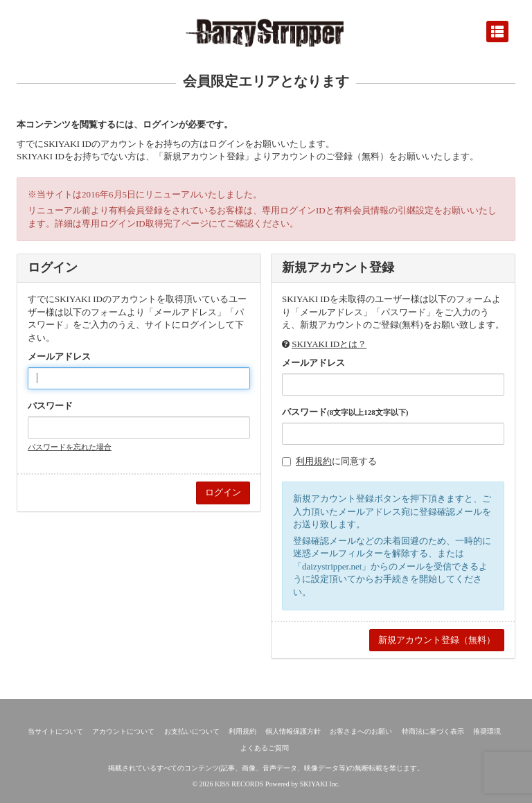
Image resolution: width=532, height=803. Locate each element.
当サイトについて (55, 731)
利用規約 (314, 461)
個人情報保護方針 (293, 731)
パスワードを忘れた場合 (70, 447)
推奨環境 (487, 731)
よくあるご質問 (265, 748)
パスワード (50, 406)
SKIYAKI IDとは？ (329, 344)
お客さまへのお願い (361, 731)
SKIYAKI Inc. (320, 784)
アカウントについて (123, 731)
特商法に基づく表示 (433, 731)
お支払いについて (192, 731)
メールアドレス (59, 356)
